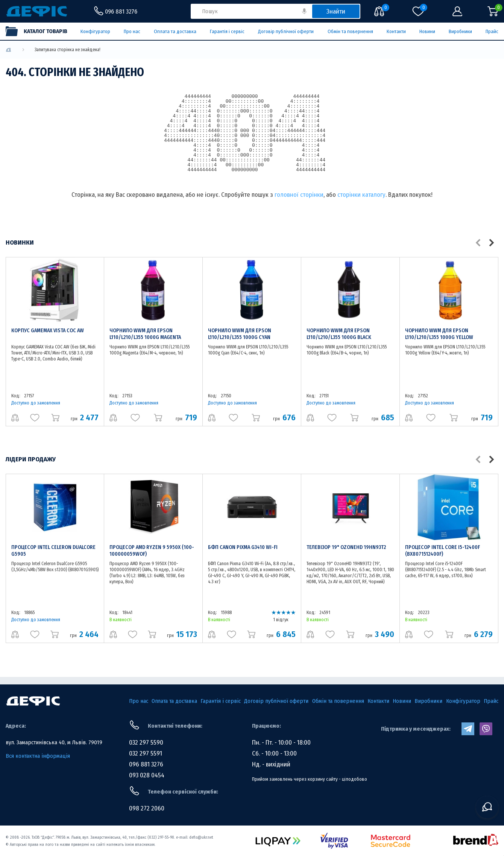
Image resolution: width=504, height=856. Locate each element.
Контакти (396, 31)
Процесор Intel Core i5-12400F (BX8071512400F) (443, 551)
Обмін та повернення (350, 31)
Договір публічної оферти (286, 31)
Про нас (132, 31)
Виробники (460, 31)
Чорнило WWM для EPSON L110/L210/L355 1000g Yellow (439, 334)
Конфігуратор (95, 31)
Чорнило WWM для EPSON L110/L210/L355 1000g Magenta (145, 334)
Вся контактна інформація (38, 756)
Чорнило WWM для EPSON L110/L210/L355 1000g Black (339, 334)
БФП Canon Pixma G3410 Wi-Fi (243, 547)
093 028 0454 (147, 775)
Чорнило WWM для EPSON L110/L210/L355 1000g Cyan (240, 334)
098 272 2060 (147, 808)
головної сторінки (299, 195)
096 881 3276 (146, 764)
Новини (427, 31)
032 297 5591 (146, 753)
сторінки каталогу (361, 195)
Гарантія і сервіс (227, 31)
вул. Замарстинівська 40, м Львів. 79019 (54, 742)
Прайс (492, 31)
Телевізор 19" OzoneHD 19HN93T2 (346, 547)
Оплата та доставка (175, 31)
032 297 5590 (146, 743)
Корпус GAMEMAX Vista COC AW (48, 331)
